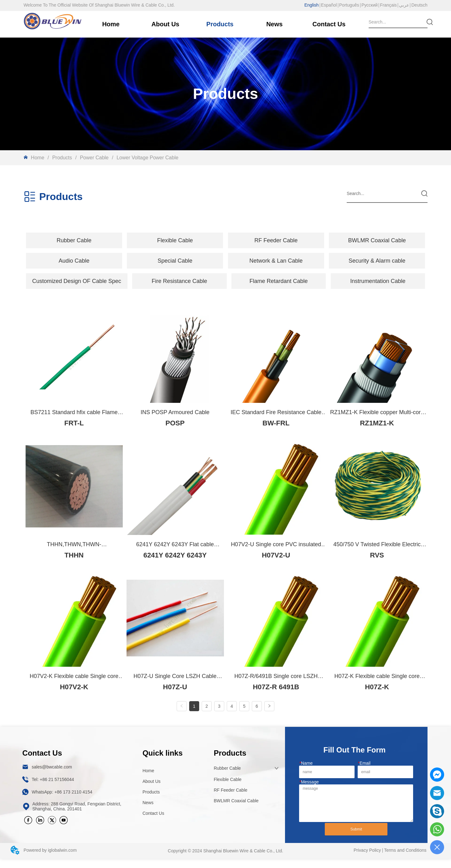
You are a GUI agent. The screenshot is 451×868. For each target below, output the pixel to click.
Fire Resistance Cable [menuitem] (179, 281)
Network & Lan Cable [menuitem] (276, 261)
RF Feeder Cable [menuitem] (276, 240)
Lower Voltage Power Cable (147, 158)
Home (38, 158)
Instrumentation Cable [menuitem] (378, 281)
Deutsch (419, 5)
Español (329, 5)
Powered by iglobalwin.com (50, 860)
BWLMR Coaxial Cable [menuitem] (377, 240)
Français (388, 5)
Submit (356, 839)
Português (349, 5)
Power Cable (94, 158)
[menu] (225, 240)
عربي (404, 5)
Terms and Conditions (405, 860)
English (312, 5)
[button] (74, 241)
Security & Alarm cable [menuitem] (377, 261)
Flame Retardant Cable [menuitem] (279, 281)
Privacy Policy (367, 860)
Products (62, 158)
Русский (370, 5)
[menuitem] (74, 240)
